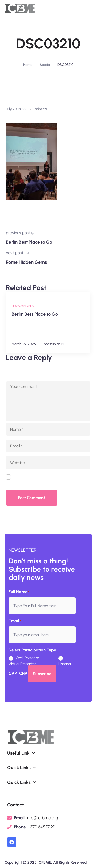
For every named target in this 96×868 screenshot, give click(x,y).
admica (41, 109)
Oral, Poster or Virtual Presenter (24, 661)
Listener (63, 664)
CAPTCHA (18, 673)
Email (15, 621)
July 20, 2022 (16, 109)
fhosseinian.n (53, 344)
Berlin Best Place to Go (35, 314)
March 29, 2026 (24, 344)
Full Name (19, 592)
